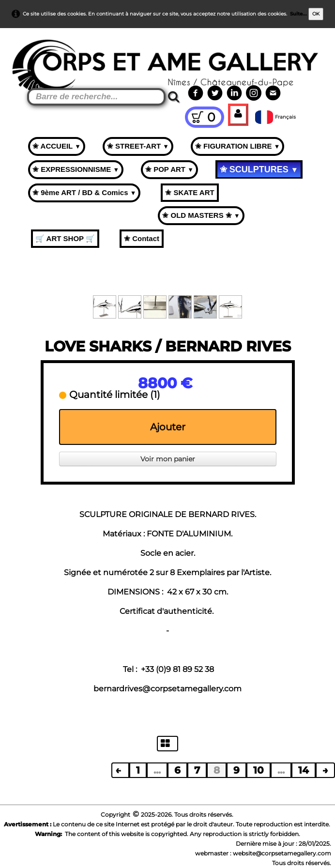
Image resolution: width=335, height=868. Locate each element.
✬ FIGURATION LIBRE (237, 146)
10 (259, 770)
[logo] (25, 53)
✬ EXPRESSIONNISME (76, 169)
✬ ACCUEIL (57, 146)
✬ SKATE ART (190, 192)
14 (304, 770)
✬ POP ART (169, 169)
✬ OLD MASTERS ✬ (201, 215)
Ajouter (168, 427)
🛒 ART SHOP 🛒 (65, 238)
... (157, 770)
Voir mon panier (168, 459)
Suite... (298, 14)
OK (316, 14)
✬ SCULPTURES (259, 169)
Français (276, 117)
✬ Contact (142, 238)
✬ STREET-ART (138, 146)
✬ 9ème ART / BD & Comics (84, 192)
